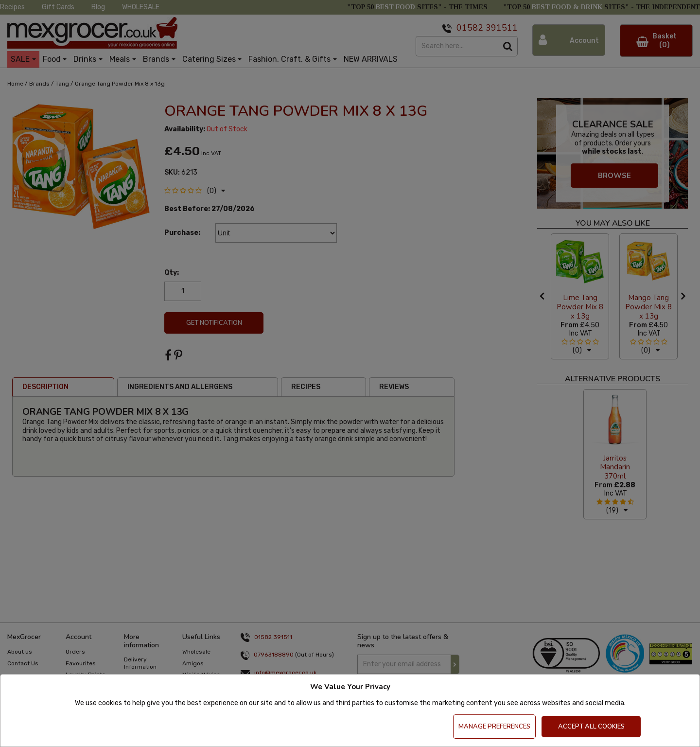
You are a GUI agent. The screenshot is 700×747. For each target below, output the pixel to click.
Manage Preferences (494, 727)
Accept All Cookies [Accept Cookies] (591, 727)
